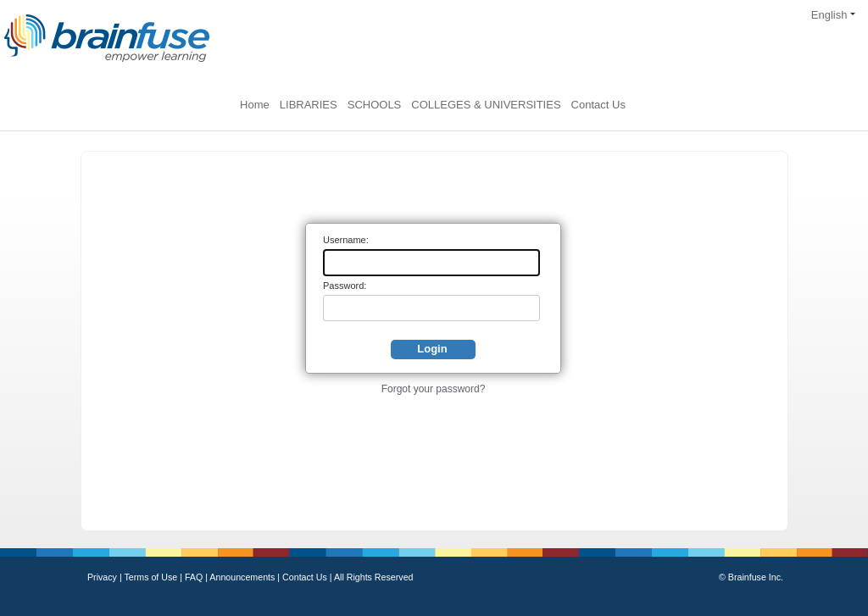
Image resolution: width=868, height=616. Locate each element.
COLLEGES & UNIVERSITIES (486, 105)
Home (255, 105)
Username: (346, 240)
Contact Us (598, 105)
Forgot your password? (434, 389)
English (833, 15)
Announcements (243, 577)
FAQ (195, 577)
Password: (345, 286)
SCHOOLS (375, 105)
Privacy (103, 577)
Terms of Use (150, 577)
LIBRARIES (309, 105)
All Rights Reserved (374, 577)
